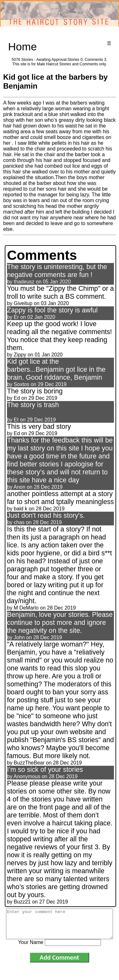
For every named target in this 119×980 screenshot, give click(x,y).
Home (22, 47)
